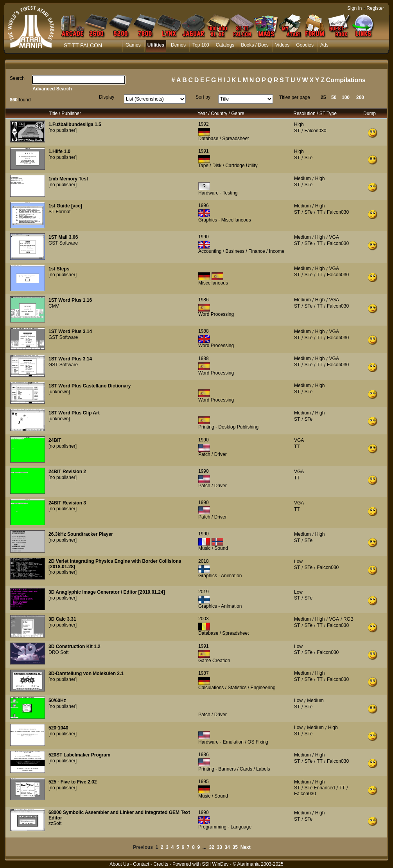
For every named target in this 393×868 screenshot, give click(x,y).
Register (375, 8)
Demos (178, 45)
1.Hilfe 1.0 (59, 151)
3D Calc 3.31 (62, 619)
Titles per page (295, 97)
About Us (119, 864)
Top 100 (201, 45)
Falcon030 (315, 131)
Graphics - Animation (220, 576)
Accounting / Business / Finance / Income (241, 251)
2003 (204, 619)
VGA (334, 237)
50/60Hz (57, 701)
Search (17, 78)
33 (220, 847)
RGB (348, 619)
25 (323, 97)
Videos (282, 45)
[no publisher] (63, 130)
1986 (204, 300)
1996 (204, 205)
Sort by (203, 97)
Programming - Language (225, 827)
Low (298, 562)
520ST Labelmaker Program (79, 755)
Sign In (354, 8)
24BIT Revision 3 (67, 503)
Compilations (346, 80)
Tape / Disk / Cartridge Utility (228, 166)
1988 (204, 331)
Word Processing (216, 314)
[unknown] (59, 392)
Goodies (305, 45)
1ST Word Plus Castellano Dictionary (90, 386)
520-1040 (58, 728)
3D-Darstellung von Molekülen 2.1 (86, 674)
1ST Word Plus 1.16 (70, 300)
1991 (204, 151)
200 (360, 97)
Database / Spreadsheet (223, 139)
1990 (204, 237)
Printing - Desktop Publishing (228, 427)
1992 (204, 124)
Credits (161, 864)
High (299, 124)
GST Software (63, 243)
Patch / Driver (213, 454)
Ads (324, 45)
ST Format (59, 212)
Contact (141, 864)
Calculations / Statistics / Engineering (237, 688)
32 (212, 847)
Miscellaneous (213, 283)
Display (107, 97)
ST (297, 131)
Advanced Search (52, 89)
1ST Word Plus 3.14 (70, 331)
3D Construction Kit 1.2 (74, 646)
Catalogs (225, 45)
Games (133, 45)
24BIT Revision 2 (67, 472)
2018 (204, 561)
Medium (302, 178)
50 (334, 97)
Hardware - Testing (218, 193)
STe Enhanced (319, 788)
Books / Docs (255, 45)
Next (246, 847)
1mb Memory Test (68, 179)
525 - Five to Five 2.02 (73, 782)
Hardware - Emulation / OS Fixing (233, 742)
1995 (204, 782)
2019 (204, 592)
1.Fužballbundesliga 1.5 (75, 124)
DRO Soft (58, 652)
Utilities (156, 45)
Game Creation (214, 661)
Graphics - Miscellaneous (225, 220)
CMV (54, 306)
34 (227, 847)
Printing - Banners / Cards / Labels (234, 769)
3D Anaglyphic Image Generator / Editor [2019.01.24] (107, 592)
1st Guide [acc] (65, 206)
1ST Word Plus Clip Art (74, 413)
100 (346, 97)
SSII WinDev (215, 864)
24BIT (55, 440)
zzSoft (55, 823)
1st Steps (59, 269)
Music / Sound (213, 548)
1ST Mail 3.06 (63, 237)
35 (235, 847)
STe (308, 158)
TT (320, 212)
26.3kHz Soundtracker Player (81, 534)
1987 (204, 673)
